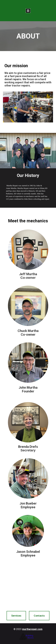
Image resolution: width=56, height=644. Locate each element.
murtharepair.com (32, 629)
